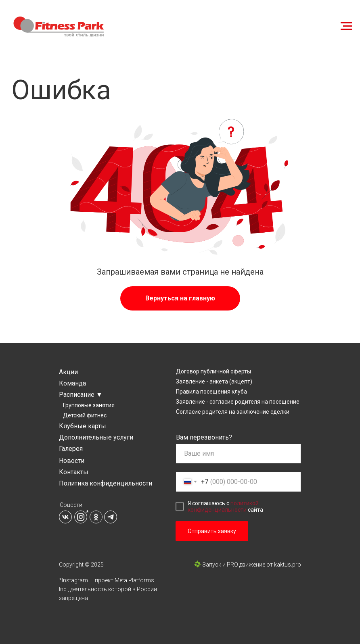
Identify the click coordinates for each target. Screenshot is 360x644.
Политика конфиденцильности (106, 483)
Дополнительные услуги (96, 437)
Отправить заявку (212, 531)
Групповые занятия (89, 405)
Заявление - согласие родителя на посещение (238, 402)
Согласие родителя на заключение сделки (233, 412)
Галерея (71, 449)
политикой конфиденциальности (223, 506)
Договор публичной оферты (213, 371)
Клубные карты (83, 426)
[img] (65, 517)
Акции (68, 372)
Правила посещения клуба (211, 392)
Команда (72, 383)
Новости (72, 461)
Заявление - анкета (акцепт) (214, 381)
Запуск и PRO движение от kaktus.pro (252, 565)
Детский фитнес (85, 415)
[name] (238, 454)
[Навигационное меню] (346, 26)
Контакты (74, 472)
